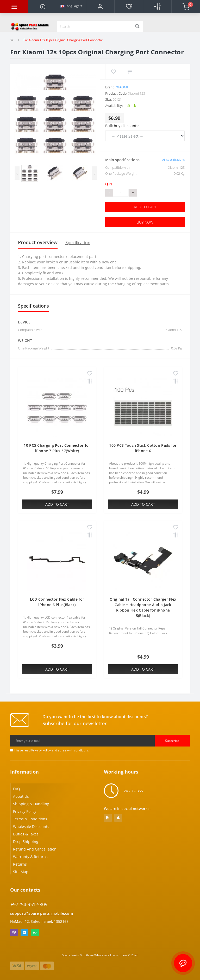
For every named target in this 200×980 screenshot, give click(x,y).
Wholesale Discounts (31, 826)
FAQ (17, 789)
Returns (20, 864)
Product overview (38, 242)
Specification (78, 243)
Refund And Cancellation (35, 849)
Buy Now (145, 222)
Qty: (109, 184)
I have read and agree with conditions (52, 750)
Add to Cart (145, 207)
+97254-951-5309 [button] (29, 904)
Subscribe (172, 741)
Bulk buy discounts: (122, 126)
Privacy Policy (41, 750)
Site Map (21, 872)
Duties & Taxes (26, 834)
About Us (21, 796)
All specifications (173, 160)
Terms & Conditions (30, 819)
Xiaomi (122, 87)
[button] (100, 7)
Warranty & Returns (30, 857)
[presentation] (17, 173)
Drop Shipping (26, 842)
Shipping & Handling (31, 804)
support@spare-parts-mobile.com (42, 913)
